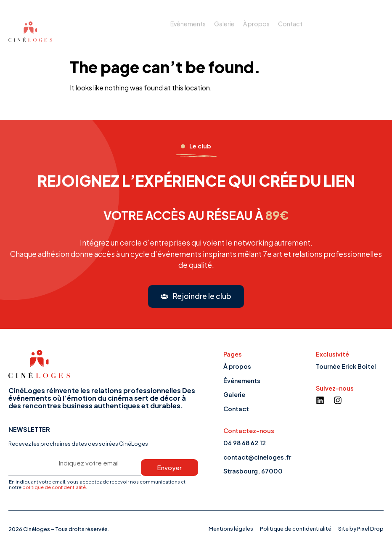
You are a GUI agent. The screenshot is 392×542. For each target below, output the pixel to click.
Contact (290, 19)
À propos (256, 19)
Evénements (188, 19)
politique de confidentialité (54, 487)
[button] (196, 296)
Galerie (224, 19)
